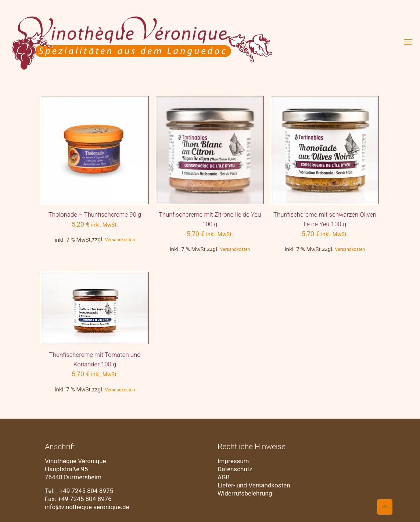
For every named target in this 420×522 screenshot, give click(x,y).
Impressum (233, 461)
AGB (224, 477)
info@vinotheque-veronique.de (87, 507)
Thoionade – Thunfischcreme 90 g (95, 214)
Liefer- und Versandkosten (254, 485)
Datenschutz (235, 469)
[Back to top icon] (385, 507)
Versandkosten (120, 240)
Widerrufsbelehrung (245, 493)
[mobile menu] (408, 42)
